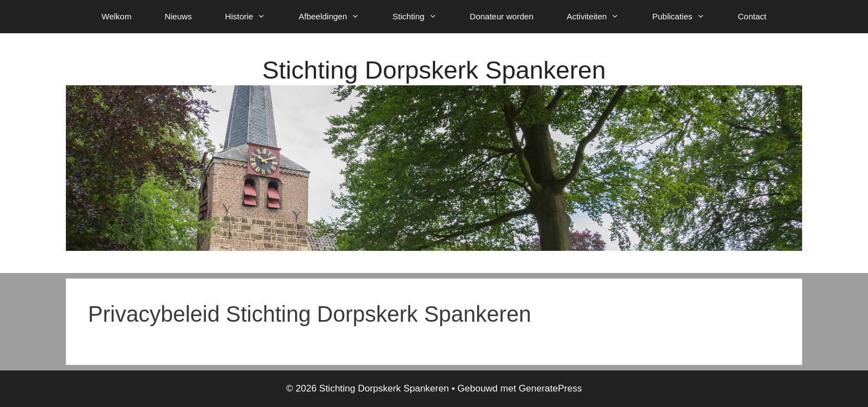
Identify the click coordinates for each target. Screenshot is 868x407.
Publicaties (687, 17)
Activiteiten (601, 17)
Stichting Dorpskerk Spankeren (434, 70)
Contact (752, 16)
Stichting (423, 17)
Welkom (117, 16)
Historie (254, 17)
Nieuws (178, 16)
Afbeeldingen (337, 17)
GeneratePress (550, 388)
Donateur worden (502, 16)
